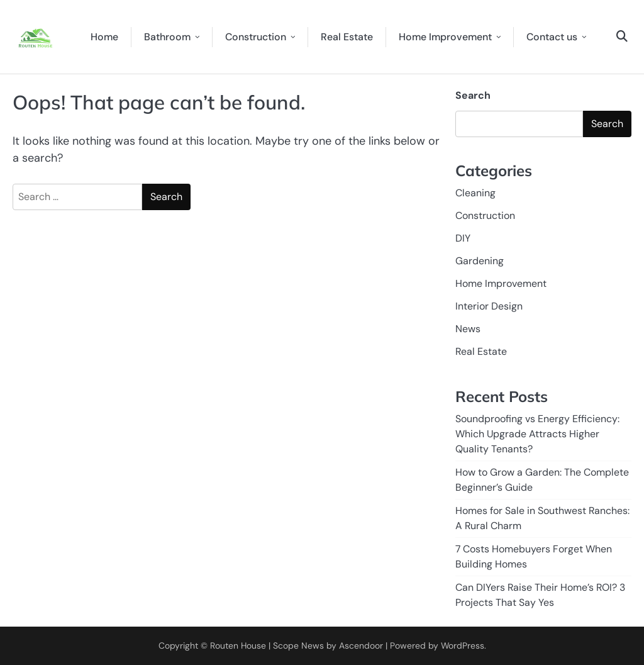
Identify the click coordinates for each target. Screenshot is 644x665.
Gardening (480, 261)
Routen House (238, 645)
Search (473, 95)
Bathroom (167, 37)
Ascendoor (361, 645)
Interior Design (489, 306)
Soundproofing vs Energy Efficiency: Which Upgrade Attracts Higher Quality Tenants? (537, 434)
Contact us (552, 37)
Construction (256, 37)
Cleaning (475, 193)
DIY (463, 238)
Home (104, 37)
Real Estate (347, 37)
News (468, 329)
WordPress (463, 645)
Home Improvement (445, 37)
